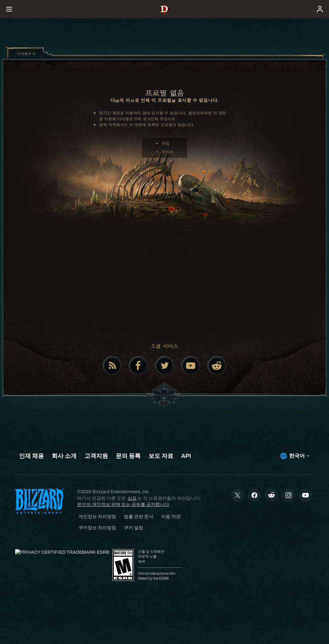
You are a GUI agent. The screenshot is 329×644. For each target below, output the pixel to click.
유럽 (166, 143)
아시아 (168, 152)
